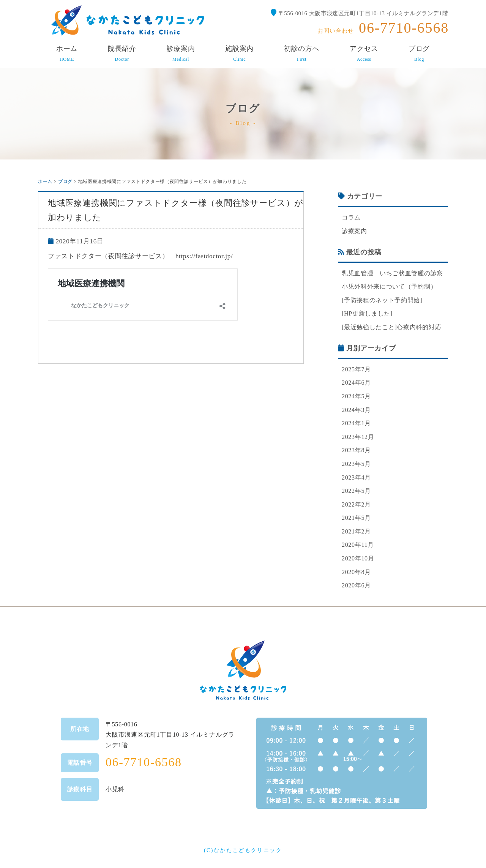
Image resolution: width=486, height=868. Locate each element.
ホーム (45, 181)
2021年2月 (356, 531)
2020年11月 (358, 545)
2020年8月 (356, 572)
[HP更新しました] (367, 313)
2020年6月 (356, 585)
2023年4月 (356, 477)
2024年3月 (356, 410)
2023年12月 (358, 437)
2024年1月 (356, 423)
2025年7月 (356, 369)
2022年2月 (356, 504)
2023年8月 (356, 450)
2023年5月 (356, 464)
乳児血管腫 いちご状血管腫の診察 (392, 273)
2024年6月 (356, 383)
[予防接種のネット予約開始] (382, 300)
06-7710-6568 (404, 28)
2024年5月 (356, 396)
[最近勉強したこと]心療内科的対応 (391, 327)
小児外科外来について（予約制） (389, 286)
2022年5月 (356, 491)
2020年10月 (358, 558)
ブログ (65, 181)
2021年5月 (356, 518)
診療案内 (354, 231)
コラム (351, 217)
